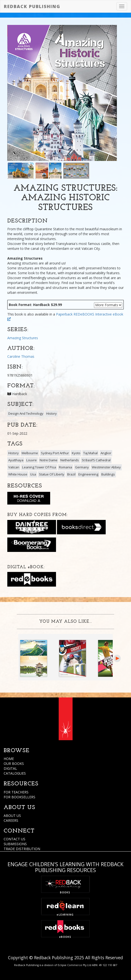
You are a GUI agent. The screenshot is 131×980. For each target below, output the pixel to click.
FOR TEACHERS (16, 792)
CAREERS (11, 820)
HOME (9, 759)
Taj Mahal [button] (90, 453)
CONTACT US (14, 839)
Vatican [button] (14, 467)
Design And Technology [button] (26, 413)
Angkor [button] (106, 453)
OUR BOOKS (14, 764)
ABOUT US (12, 816)
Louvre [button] (32, 460)
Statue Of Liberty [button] (52, 474)
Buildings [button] (108, 474)
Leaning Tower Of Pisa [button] (39, 467)
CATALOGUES (15, 773)
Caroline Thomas (21, 356)
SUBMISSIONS (15, 844)
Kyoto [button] (76, 453)
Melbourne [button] (30, 453)
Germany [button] (82, 467)
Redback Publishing (32, 6)
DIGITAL (10, 768)
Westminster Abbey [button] (106, 467)
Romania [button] (65, 467)
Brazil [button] (71, 474)
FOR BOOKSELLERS (19, 797)
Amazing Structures (23, 338)
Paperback (64, 314)
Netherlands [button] (70, 460)
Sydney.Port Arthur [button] (55, 453)
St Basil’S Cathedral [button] (96, 460)
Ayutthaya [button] (16, 460)
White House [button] (18, 474)
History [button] (51, 413)
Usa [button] (33, 474)
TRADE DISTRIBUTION (22, 849)
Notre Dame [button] (49, 460)
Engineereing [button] (88, 474)
